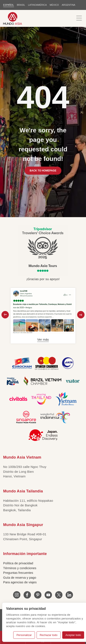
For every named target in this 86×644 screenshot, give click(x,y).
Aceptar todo (73, 635)
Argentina (69, 5)
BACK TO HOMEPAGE (43, 171)
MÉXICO (54, 5)
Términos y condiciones (20, 568)
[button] (5, 315)
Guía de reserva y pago (20, 578)
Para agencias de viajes (20, 582)
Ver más (43, 339)
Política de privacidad (18, 563)
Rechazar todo (49, 635)
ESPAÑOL (9, 5)
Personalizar (24, 635)
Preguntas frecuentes (18, 573)
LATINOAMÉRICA (37, 5)
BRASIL (21, 5)
